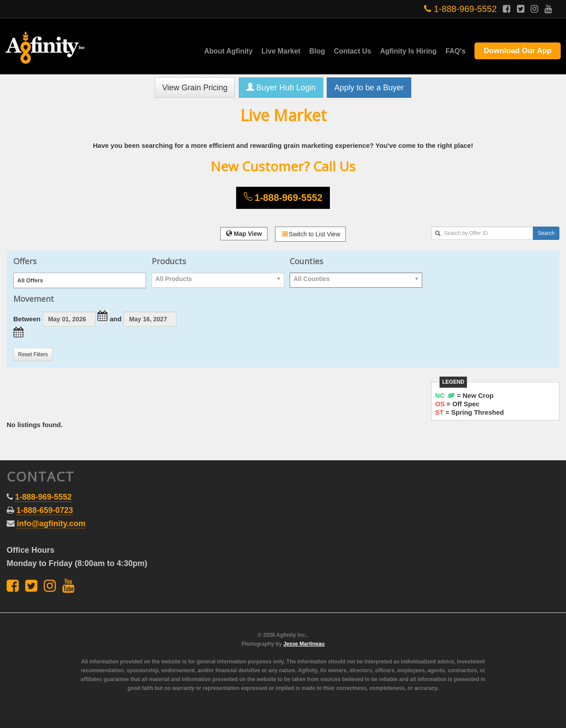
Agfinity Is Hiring (408, 51)
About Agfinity (229, 51)
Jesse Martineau (304, 644)
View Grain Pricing (195, 88)
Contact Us (352, 51)
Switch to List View (310, 234)
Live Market (281, 51)
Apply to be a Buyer (369, 88)
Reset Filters (33, 354)
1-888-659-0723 (45, 510)
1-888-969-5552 (460, 9)
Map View (244, 234)
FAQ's (455, 51)
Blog (317, 51)
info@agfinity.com (51, 524)
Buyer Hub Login (281, 87)
